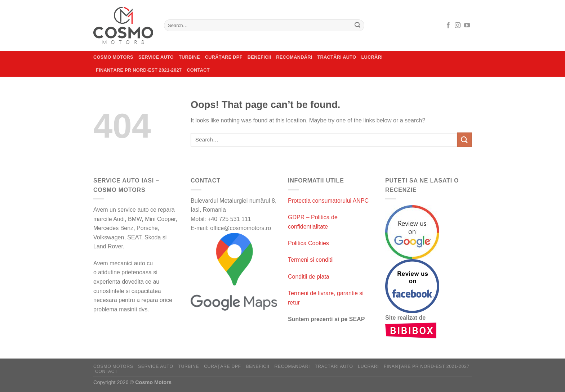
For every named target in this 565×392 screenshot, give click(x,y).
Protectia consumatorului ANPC (328, 201)
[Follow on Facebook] (448, 26)
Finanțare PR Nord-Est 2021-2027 (139, 70)
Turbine (189, 57)
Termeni (299, 293)
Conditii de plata (309, 277)
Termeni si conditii (311, 260)
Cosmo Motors (113, 57)
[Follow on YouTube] (467, 26)
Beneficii (259, 57)
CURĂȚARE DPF (224, 57)
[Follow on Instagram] (458, 26)
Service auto (156, 57)
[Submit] (357, 26)
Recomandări (294, 57)
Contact (198, 70)
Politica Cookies (308, 243)
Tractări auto (337, 57)
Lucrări (372, 57)
